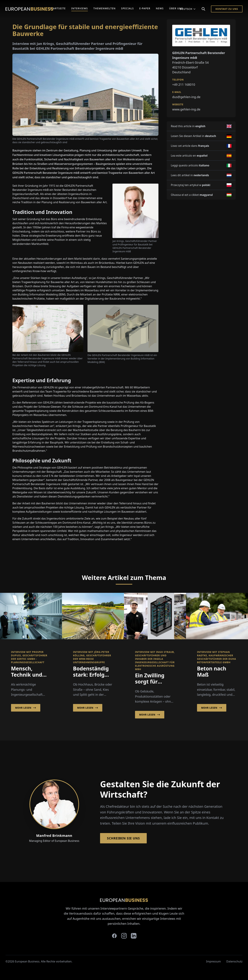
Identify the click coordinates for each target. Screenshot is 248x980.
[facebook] (114, 936)
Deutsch (188, 9)
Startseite (58, 8)
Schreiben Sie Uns (123, 838)
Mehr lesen (26, 708)
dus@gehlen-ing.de (186, 97)
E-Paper (145, 8)
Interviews (80, 8)
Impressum (214, 961)
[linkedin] (134, 936)
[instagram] (124, 936)
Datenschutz (234, 961)
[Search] (203, 9)
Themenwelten (104, 8)
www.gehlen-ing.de (186, 109)
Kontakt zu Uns (227, 9)
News (160, 8)
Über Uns (176, 8)
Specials (127, 8)
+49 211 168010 (184, 84)
